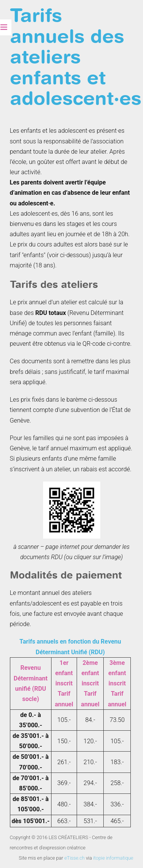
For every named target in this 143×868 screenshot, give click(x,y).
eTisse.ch (75, 858)
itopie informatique (113, 858)
